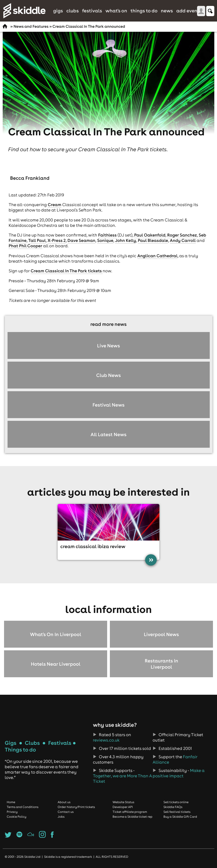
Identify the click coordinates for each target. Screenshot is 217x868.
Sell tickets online (176, 802)
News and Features (31, 26)
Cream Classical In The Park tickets (67, 271)
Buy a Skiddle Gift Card (180, 817)
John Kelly (125, 241)
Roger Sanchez (182, 235)
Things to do (144, 11)
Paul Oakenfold (150, 235)
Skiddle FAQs (173, 807)
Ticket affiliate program (130, 812)
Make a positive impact (179, 773)
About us (64, 802)
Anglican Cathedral (157, 256)
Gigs (58, 11)
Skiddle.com (24, 11)
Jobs (61, 817)
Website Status (123, 802)
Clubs (72, 11)
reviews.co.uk (106, 740)
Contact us (66, 812)
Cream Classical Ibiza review (93, 546)
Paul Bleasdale (153, 241)
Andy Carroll (183, 241)
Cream (54, 205)
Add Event (188, 11)
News (167, 11)
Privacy (12, 812)
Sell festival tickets (177, 812)
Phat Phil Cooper (25, 246)
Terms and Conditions (23, 807)
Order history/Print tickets (76, 807)
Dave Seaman (82, 241)
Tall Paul (37, 241)
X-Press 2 (57, 241)
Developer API (123, 807)
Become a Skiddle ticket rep (132, 817)
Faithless (107, 235)
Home (11, 802)
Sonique (105, 241)
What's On (116, 11)
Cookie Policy (17, 817)
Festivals (92, 11)
